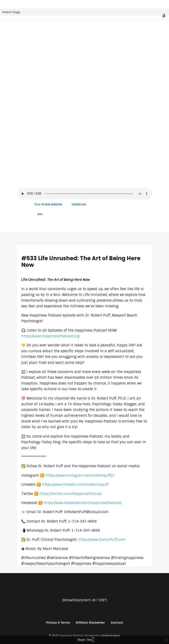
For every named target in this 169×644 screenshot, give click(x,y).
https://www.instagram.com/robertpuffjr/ (80, 475)
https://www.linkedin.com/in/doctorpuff (75, 485)
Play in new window (48, 205)
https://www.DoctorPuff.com (102, 540)
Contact (117, 623)
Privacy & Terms (58, 623)
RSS (40, 214)
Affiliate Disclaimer (90, 623)
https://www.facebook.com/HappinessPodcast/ (83, 503)
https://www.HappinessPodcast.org (50, 336)
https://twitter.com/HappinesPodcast (71, 494)
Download (79, 205)
